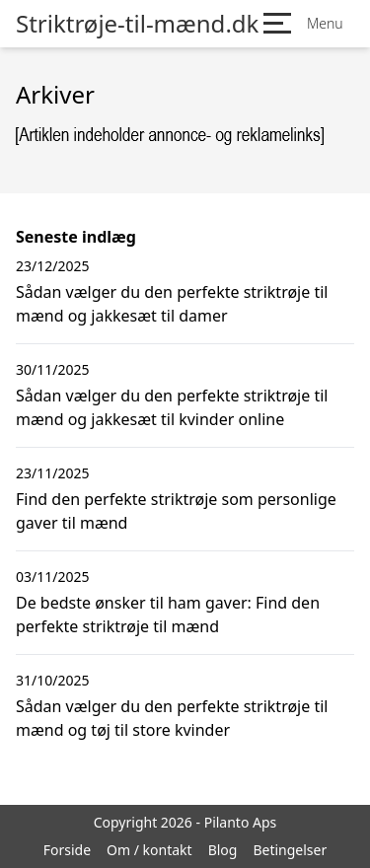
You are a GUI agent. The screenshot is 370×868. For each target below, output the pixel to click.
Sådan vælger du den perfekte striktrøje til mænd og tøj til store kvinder (172, 718)
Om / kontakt (149, 850)
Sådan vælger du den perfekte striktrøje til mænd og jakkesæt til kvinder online (172, 407)
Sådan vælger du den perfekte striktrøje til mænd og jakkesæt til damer (172, 304)
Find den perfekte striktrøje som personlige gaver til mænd (176, 511)
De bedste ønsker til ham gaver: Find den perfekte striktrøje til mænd (168, 615)
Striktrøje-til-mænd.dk (137, 24)
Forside (67, 850)
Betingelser (290, 850)
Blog (223, 850)
